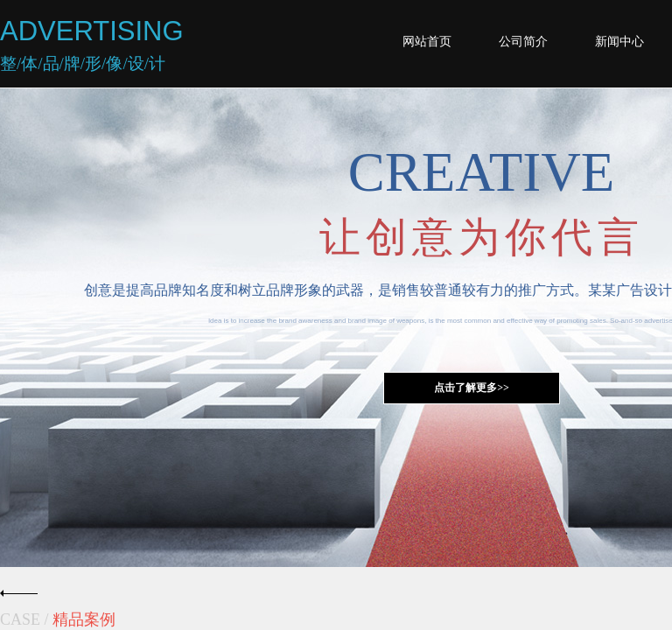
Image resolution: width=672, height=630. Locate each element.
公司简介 (523, 42)
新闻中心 (619, 42)
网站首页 (427, 42)
